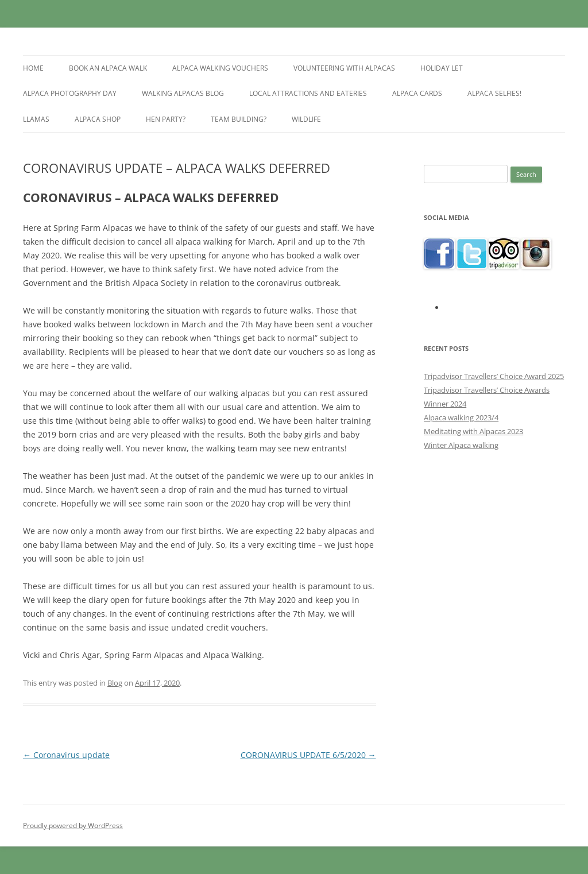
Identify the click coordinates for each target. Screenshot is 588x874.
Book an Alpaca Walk (108, 68)
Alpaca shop (98, 119)
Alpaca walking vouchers (220, 68)
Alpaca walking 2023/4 (461, 417)
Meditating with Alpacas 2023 (473, 431)
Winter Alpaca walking (461, 445)
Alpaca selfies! (494, 93)
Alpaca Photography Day (70, 93)
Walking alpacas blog (183, 93)
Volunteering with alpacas (344, 68)
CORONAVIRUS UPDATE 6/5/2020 (308, 755)
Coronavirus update (66, 755)
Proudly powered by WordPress (73, 825)
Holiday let (442, 68)
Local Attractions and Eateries (308, 93)
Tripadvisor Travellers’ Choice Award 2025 (494, 376)
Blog (115, 683)
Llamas (36, 119)
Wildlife (306, 119)
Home (33, 68)
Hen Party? (166, 119)
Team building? (239, 119)
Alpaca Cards (417, 93)
